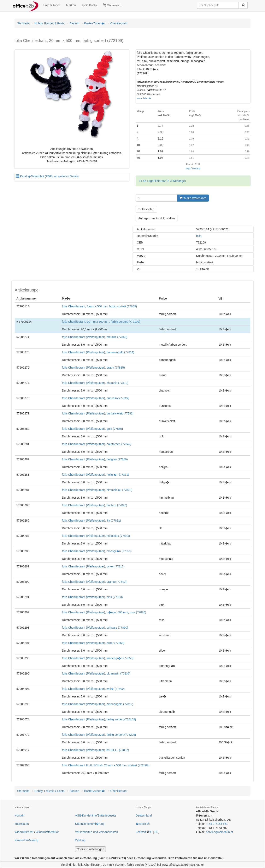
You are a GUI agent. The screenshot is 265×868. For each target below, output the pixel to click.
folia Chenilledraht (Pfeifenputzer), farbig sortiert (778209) (99, 735)
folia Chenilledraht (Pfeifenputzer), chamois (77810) (95, 383)
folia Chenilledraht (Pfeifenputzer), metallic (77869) (95, 337)
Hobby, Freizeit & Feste (49, 23)
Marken (71, 5)
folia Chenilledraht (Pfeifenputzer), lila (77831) (91, 521)
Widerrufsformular (47, 832)
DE (150, 832)
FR (157, 832)
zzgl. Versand (193, 168)
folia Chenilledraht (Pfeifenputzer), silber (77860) (93, 643)
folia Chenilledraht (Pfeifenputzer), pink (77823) (92, 597)
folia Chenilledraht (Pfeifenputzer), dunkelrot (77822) (96, 398)
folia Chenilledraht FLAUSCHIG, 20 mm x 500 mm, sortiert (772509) (106, 765)
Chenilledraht (119, 23)
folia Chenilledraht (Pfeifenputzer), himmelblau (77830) (97, 490)
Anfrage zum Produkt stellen (157, 218)
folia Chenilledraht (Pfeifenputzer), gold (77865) (92, 429)
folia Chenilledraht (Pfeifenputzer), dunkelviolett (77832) (98, 413)
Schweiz (141, 832)
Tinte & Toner (51, 5)
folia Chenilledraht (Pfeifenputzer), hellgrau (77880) (95, 459)
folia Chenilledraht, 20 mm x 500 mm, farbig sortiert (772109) (101, 322)
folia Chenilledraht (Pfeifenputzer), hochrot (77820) (94, 505)
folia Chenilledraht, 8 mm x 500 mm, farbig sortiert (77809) (99, 306)
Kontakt (19, 815)
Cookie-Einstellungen (90, 849)
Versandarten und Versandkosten (97, 832)
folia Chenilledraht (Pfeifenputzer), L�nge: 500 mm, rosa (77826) (104, 612)
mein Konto (89, 5)
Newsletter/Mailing (26, 840)
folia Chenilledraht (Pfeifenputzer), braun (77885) (93, 368)
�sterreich (143, 824)
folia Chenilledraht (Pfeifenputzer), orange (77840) (94, 582)
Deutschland (144, 815)
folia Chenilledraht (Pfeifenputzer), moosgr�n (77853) (97, 551)
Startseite (23, 23)
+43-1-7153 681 (217, 824)
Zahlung (80, 840)
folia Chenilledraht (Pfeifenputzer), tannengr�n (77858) (98, 658)
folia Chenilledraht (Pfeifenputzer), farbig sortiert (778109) (99, 719)
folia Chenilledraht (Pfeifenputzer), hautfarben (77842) (97, 444)
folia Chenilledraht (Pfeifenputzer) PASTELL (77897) (95, 750)
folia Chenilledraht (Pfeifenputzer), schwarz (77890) (95, 628)
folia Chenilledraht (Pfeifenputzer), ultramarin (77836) (96, 673)
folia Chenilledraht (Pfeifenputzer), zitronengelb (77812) (98, 704)
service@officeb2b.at (220, 832)
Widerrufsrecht (24, 832)
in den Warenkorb (193, 198)
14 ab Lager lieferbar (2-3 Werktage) (162, 181)
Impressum (22, 824)
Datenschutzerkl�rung (90, 824)
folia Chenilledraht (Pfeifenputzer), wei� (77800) (93, 689)
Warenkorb (112, 5)
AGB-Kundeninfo (86, 815)
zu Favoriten (146, 209)
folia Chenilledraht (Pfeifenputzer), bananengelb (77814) (98, 352)
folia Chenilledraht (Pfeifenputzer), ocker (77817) (93, 566)
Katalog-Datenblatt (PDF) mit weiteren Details (47, 176)
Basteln (74, 23)
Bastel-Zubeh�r (95, 23)
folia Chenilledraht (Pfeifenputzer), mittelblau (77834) (96, 536)
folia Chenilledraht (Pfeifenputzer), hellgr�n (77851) (95, 475)
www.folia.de (144, 98)
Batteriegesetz (107, 815)
